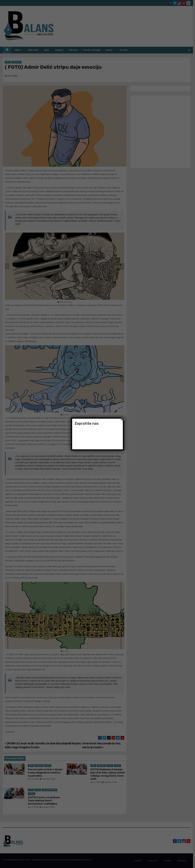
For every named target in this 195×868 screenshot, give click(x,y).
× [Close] (123, 419)
